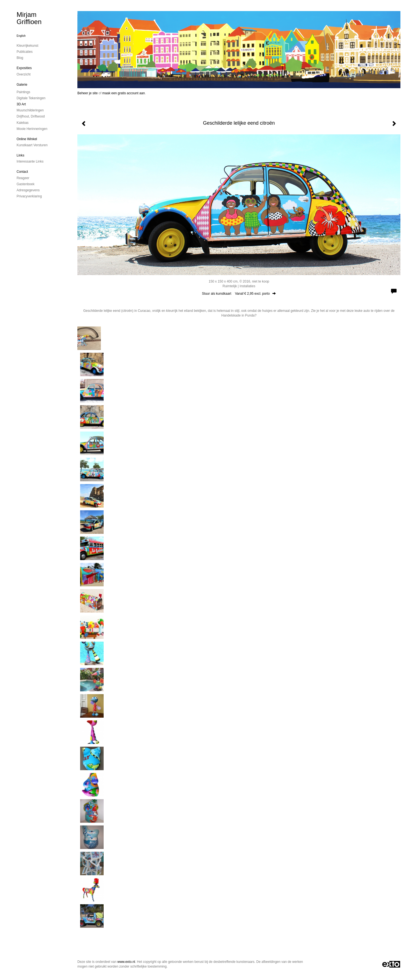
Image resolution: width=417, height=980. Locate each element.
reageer (23, 178)
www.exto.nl (126, 962)
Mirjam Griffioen (29, 18)
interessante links (30, 161)
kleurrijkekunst (27, 46)
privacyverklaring (29, 196)
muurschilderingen (30, 110)
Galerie (22, 85)
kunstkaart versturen (32, 145)
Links (20, 155)
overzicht (24, 74)
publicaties (25, 52)
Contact (22, 172)
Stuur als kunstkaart (239, 294)
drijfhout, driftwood (31, 116)
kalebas (23, 123)
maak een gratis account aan (124, 93)
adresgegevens (28, 190)
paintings (23, 92)
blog (20, 58)
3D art (21, 104)
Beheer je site (87, 93)
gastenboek (26, 184)
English (21, 36)
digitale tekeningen (31, 98)
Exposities (24, 68)
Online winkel (27, 139)
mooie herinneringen (32, 129)
